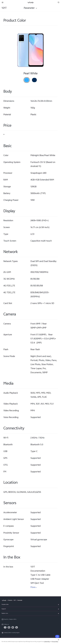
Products (10, 600)
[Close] (58, 640)
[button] (3, 2)
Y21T (4, 8)
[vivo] (4, 600)
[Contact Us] (57, 636)
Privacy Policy (55, 642)
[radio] (27, 80)
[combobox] (30, 8)
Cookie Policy (47, 642)
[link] (5, 627)
